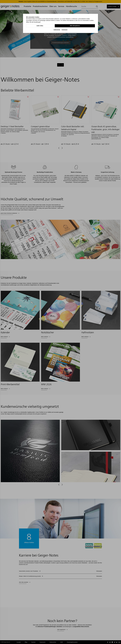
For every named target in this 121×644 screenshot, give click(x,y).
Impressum (65, 30)
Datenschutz (57, 30)
